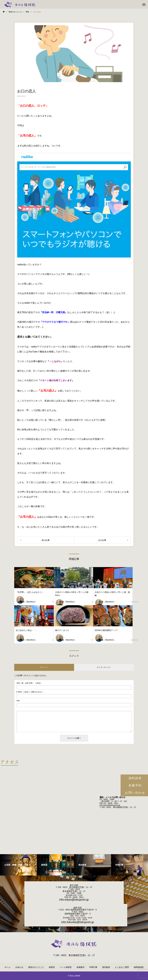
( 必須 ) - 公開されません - (30, 692)
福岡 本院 (78, 908)
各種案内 (80, 967)
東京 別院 (74, 885)
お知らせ (19, 967)
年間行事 (93, 967)
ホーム (8, 967)
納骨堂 (52, 967)
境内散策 (106, 967)
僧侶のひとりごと (36, 967)
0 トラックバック (104, 667)
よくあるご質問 (122, 967)
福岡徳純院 (139, 967)
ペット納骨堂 (66, 967)
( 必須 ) (29, 683)
